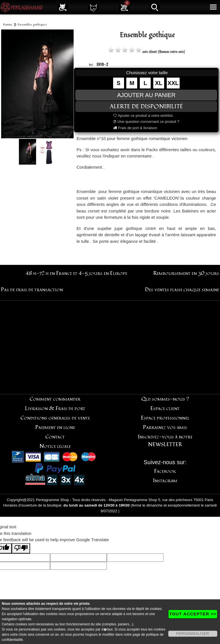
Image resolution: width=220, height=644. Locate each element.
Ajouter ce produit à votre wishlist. (143, 116)
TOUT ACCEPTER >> (193, 614)
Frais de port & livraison (135, 128)
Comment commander (55, 399)
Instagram (165, 481)
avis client (150, 51)
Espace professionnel (165, 418)
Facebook (165, 471)
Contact (55, 437)
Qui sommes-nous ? (165, 399)
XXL (173, 83)
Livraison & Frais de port (55, 408)
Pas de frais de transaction (32, 290)
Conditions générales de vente (55, 418)
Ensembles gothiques (32, 24)
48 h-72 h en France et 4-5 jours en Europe (76, 273)
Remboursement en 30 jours (186, 273)
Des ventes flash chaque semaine (182, 290)
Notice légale (55, 446)
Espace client (165, 408)
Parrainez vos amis (165, 427)
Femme (8, 24)
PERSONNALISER (193, 634)
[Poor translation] (21, 549)
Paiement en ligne (55, 427)
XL (159, 83)
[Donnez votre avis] (171, 51)
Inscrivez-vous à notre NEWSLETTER (165, 441)
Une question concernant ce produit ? (146, 122)
